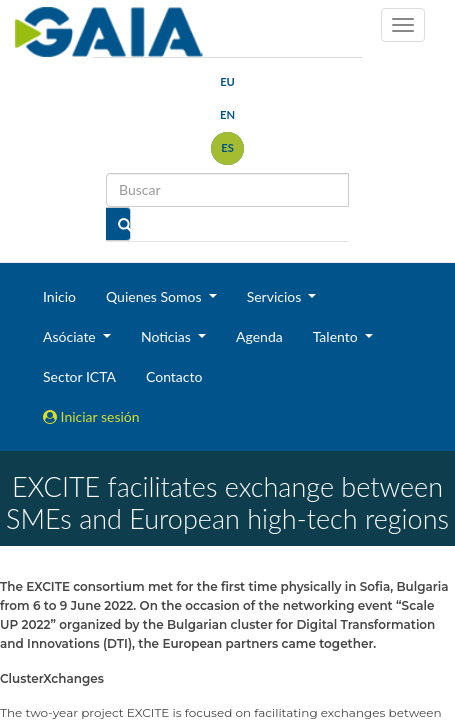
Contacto (174, 376)
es (227, 147)
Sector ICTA (79, 376)
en (227, 114)
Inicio (59, 296)
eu (227, 81)
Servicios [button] (276, 296)
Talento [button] (337, 336)
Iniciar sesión (91, 416)
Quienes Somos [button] (155, 296)
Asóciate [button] (71, 336)
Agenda (259, 336)
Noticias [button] (168, 336)
